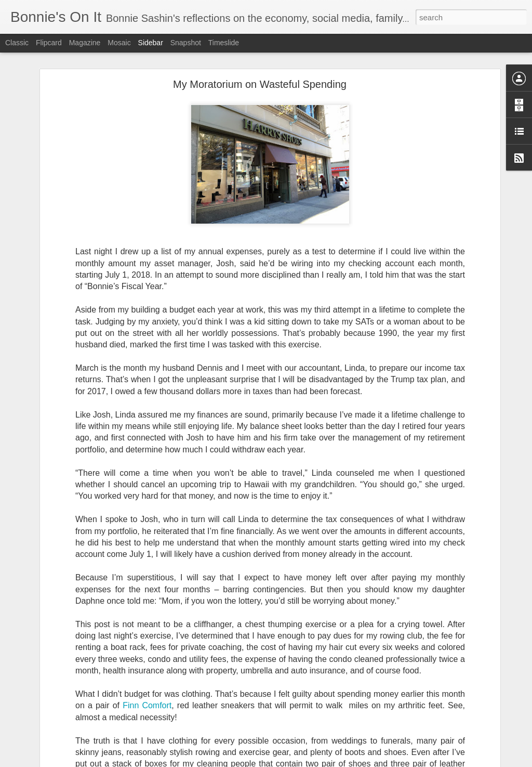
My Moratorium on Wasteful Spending (260, 77)
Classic (17, 43)
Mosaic (119, 43)
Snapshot (186, 43)
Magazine (85, 43)
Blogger (298, 761)
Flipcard (49, 43)
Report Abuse (329, 761)
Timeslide (224, 43)
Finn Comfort (147, 699)
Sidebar (151, 43)
